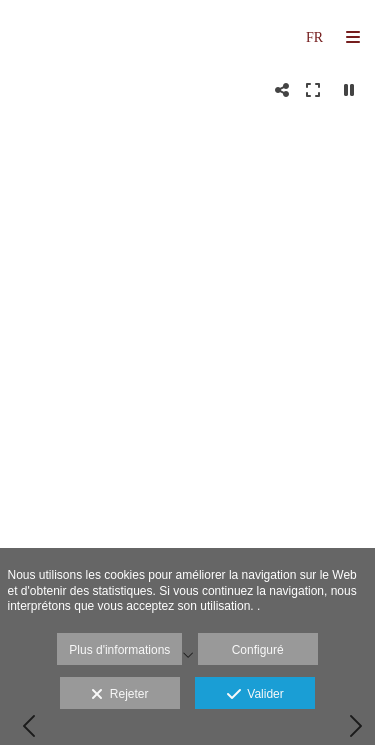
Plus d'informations (119, 650)
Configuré (258, 650)
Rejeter (119, 695)
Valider (255, 695)
